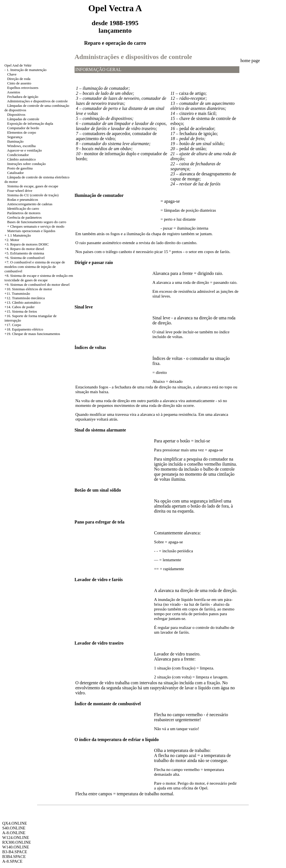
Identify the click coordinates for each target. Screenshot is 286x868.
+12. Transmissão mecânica (25, 298)
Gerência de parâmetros (24, 217)
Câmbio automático (22, 159)
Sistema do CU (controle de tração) (33, 195)
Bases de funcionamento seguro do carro (37, 222)
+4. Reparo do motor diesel (24, 249)
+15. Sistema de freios (21, 311)
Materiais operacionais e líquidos (31, 231)
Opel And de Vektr (18, 65)
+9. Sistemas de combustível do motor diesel (37, 285)
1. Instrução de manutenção (27, 70)
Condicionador (18, 155)
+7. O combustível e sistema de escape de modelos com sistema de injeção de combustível (35, 267)
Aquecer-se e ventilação (24, 150)
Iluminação (15, 141)
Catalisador (16, 173)
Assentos (14, 92)
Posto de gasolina (20, 168)
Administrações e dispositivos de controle (37, 101)
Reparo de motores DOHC (29, 244)
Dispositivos (16, 115)
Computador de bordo (23, 128)
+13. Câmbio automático (22, 302)
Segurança (15, 137)
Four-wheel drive (20, 191)
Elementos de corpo (22, 132)
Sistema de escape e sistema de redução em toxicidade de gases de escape (39, 278)
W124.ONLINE (16, 838)
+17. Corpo (13, 325)
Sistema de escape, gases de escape (33, 186)
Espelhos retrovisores (23, 88)
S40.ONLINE (14, 828)
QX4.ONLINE (15, 823)
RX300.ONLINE (17, 842)
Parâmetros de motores (24, 213)
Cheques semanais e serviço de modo (37, 226)
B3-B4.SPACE (15, 852)
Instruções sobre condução (27, 164)
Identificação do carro (23, 208)
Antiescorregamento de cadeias (30, 204)
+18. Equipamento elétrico (24, 329)
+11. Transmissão (17, 293)
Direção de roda (19, 79)
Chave (12, 74)
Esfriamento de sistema (27, 253)
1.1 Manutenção (19, 235)
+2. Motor (12, 240)
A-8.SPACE (12, 861)
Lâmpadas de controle (23, 119)
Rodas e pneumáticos (23, 200)
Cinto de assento (19, 83)
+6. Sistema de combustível (25, 258)
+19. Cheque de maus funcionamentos (32, 334)
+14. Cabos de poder (20, 307)
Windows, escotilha (22, 146)
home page (250, 61)
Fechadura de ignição (23, 97)
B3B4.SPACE (14, 857)
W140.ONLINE (16, 847)
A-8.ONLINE (14, 833)
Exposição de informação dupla (30, 123)
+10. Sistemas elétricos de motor (28, 289)
